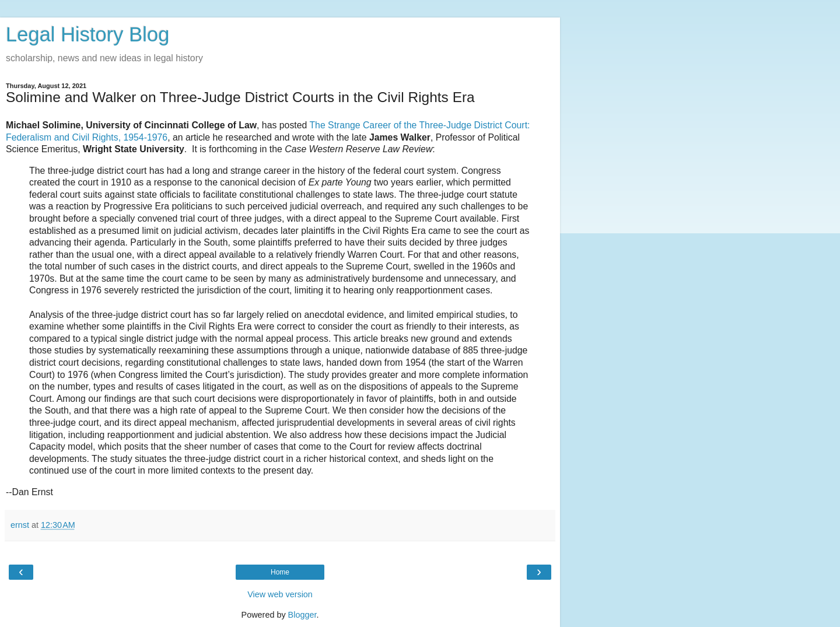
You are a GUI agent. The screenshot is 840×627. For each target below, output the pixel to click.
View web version (280, 594)
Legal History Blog (87, 34)
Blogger (302, 615)
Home (280, 572)
